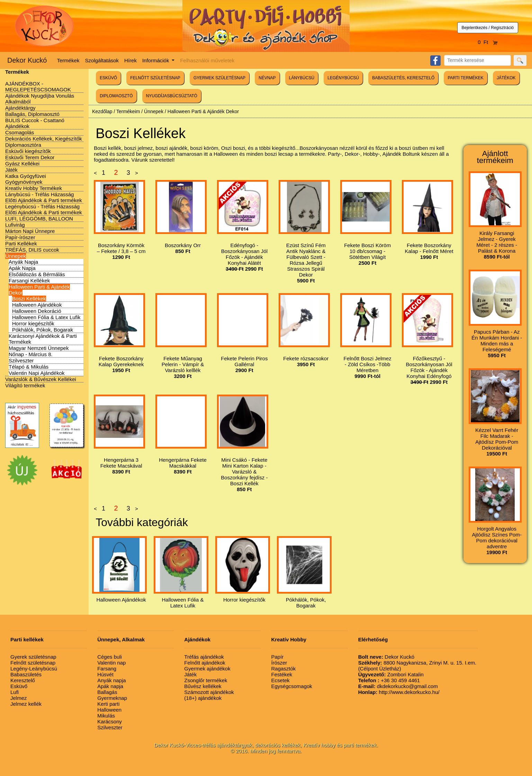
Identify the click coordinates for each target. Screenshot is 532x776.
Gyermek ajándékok (207, 669)
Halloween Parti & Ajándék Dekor (203, 111)
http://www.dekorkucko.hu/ (399, 692)
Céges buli (110, 657)
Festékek (282, 674)
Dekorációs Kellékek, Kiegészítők (44, 139)
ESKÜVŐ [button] (108, 78)
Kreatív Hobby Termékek (34, 188)
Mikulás (106, 716)
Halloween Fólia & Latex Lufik (46, 317)
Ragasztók (283, 669)
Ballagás (107, 692)
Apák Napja (22, 268)
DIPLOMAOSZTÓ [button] (116, 96)
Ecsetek (280, 680)
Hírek (130, 60)
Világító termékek (25, 385)
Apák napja (110, 686)
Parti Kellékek (21, 243)
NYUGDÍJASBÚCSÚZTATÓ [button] (172, 96)
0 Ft (488, 42)
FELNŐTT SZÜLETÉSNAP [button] (155, 78)
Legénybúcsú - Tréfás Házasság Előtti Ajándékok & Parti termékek (44, 209)
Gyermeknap (112, 698)
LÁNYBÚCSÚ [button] (302, 78)
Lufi (15, 692)
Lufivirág (15, 225)
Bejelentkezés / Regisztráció (488, 28)
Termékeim (128, 111)
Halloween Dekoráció (37, 311)
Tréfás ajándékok (204, 657)
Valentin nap (111, 663)
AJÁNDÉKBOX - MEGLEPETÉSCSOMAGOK (38, 87)
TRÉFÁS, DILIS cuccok (32, 250)
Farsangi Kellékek (29, 281)
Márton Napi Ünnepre (30, 231)
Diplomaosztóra (23, 145)
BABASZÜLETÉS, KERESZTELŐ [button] (403, 78)
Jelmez (19, 698)
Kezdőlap (102, 111)
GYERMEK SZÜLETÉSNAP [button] (219, 78)
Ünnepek (16, 256)
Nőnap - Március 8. (31, 354)
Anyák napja (112, 680)
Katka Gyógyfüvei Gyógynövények (26, 179)
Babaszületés (26, 674)
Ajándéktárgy (20, 108)
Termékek (68, 60)
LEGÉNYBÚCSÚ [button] (343, 78)
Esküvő (19, 686)
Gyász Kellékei (22, 164)
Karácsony (110, 721)
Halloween (109, 710)
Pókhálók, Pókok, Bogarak (43, 330)
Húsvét (105, 674)
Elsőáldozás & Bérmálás (37, 274)
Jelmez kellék (26, 704)
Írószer (279, 663)
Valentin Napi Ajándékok (37, 373)
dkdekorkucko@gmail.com (398, 686)
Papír (277, 657)
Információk (156, 60)
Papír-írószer (20, 237)
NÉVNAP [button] (267, 78)
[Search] (477, 60)
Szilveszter (21, 360)
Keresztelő (23, 680)
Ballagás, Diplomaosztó (32, 114)
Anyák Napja (23, 262)
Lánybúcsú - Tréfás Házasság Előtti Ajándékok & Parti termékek (44, 197)
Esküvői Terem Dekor (30, 157)
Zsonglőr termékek (206, 680)
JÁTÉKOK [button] (506, 78)
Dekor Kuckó (27, 60)
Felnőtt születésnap (33, 663)
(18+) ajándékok (203, 698)
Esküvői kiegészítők (28, 151)
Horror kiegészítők (33, 323)
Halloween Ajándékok (37, 305)
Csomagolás (20, 132)
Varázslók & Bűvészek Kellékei (41, 379)
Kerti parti (108, 704)
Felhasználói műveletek (207, 60)
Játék (11, 170)
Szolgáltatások (102, 60)
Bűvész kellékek (203, 686)
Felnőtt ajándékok (205, 663)
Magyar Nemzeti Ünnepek (39, 348)
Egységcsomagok (291, 686)
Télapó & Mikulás (29, 367)
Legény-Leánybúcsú (34, 669)
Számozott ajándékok (209, 692)
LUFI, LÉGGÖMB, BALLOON (39, 219)
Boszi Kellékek (29, 299)
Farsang (107, 669)
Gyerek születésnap (33, 657)
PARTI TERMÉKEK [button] (465, 78)
